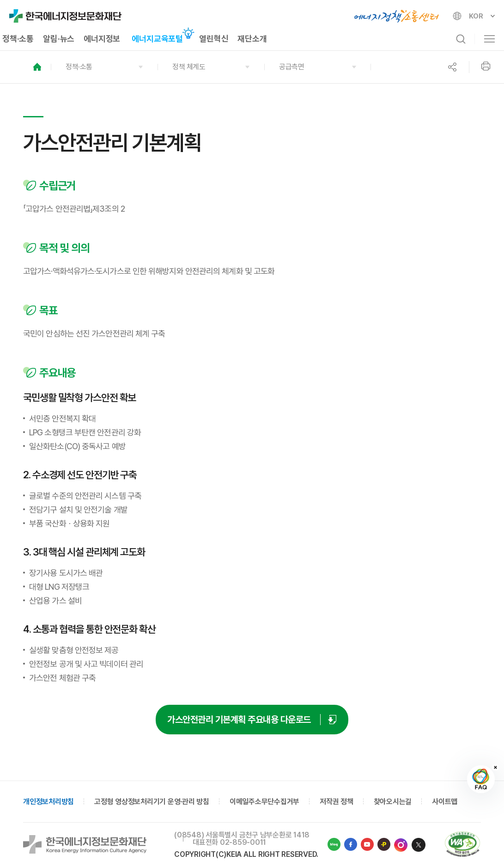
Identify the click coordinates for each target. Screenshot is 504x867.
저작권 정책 (337, 802)
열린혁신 (214, 39)
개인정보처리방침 (49, 802)
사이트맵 (445, 802)
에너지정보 (102, 39)
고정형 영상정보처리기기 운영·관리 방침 (152, 802)
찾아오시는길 (393, 802)
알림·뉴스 (59, 39)
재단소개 (252, 39)
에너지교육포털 (157, 39)
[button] (104, 67)
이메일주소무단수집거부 (264, 802)
